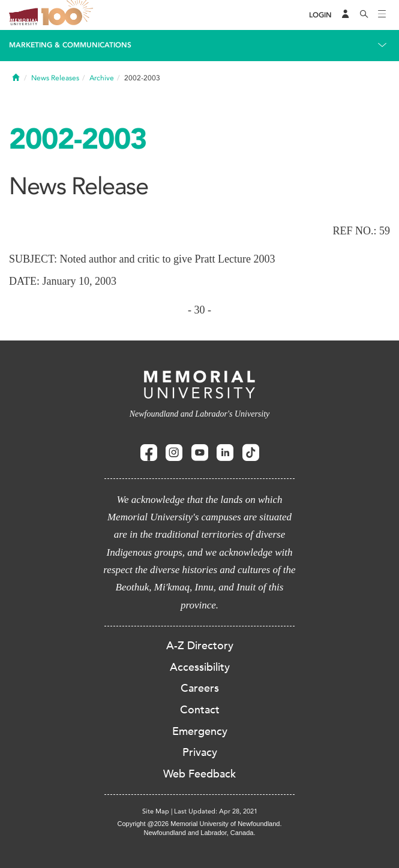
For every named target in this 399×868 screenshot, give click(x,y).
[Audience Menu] (346, 15)
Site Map (156, 811)
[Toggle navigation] (382, 15)
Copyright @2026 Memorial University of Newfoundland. (199, 824)
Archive (102, 78)
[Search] (364, 15)
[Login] (320, 15)
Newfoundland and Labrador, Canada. (200, 833)
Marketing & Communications (70, 45)
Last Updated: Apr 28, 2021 (216, 811)
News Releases (55, 78)
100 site (69, 15)
